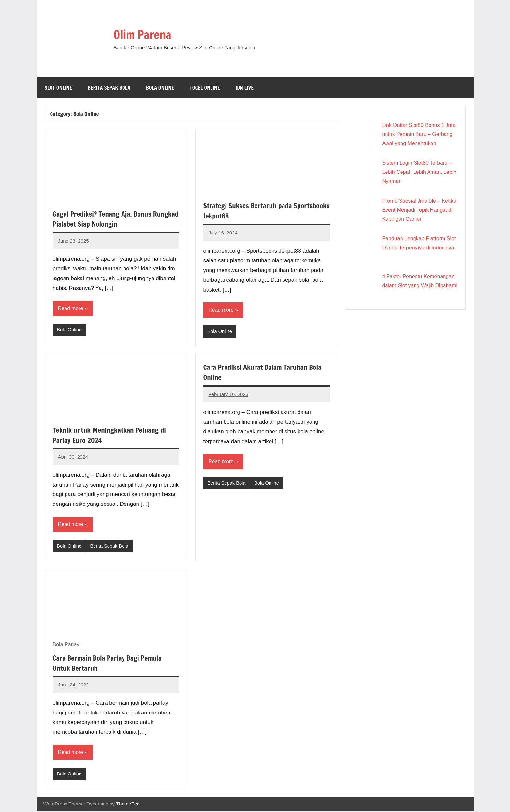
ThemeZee (128, 805)
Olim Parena (146, 34)
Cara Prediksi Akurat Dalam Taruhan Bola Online (264, 372)
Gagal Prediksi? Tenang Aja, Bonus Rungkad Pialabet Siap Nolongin (104, 219)
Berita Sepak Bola (109, 88)
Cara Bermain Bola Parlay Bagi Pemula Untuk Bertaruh (109, 664)
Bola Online (160, 88)
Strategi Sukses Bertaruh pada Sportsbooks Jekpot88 (249, 211)
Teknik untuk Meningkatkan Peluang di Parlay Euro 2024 (111, 435)
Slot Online (58, 88)
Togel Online (205, 88)
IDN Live (245, 88)
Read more (71, 308)
